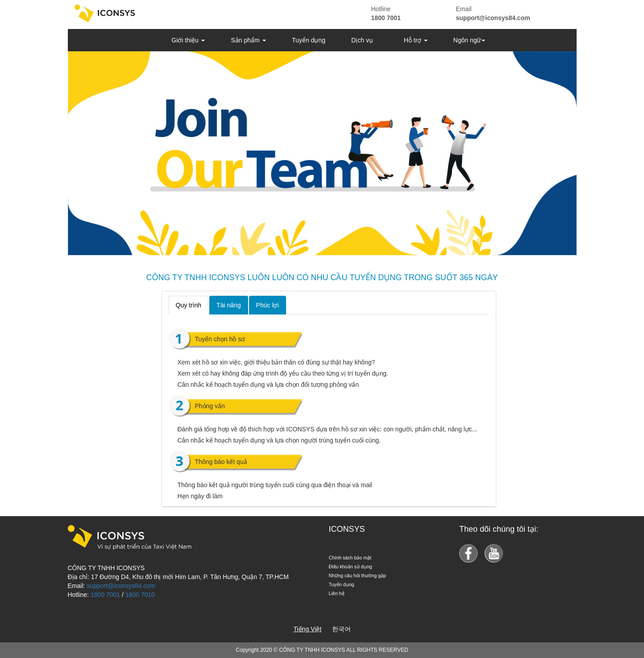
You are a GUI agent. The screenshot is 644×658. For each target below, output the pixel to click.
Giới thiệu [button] (188, 40)
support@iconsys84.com (493, 18)
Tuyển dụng (309, 40)
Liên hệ (337, 593)
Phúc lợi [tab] (268, 305)
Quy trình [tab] (189, 305)
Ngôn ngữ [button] (469, 40)
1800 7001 (386, 18)
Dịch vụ (362, 40)
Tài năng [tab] (229, 305)
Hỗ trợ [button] (416, 40)
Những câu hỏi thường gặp (357, 575)
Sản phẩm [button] (248, 40)
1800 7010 (140, 595)
